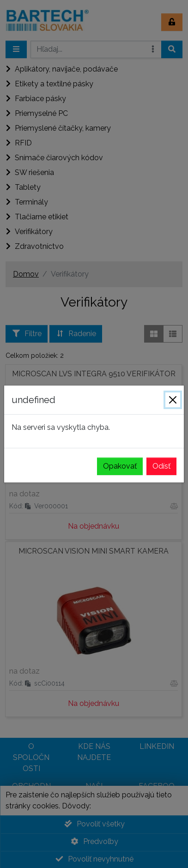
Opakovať (120, 466)
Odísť (161, 466)
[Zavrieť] (173, 400)
